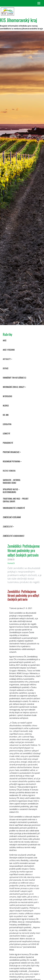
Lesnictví (6, 434)
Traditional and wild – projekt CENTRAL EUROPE (16, 500)
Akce (5, 340)
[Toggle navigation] (39, 3)
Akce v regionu (9, 350)
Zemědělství (8, 527)
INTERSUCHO (7, 396)
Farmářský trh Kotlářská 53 (14, 378)
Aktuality (7, 359)
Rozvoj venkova (9, 471)
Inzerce (6, 406)
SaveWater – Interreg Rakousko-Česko (12, 481)
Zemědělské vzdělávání (12, 517)
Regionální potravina (11, 461)
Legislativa (7, 424)
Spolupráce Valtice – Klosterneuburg (11, 491)
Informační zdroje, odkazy (14, 387)
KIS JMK (6, 415)
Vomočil (11, 563)
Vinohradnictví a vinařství (14, 508)
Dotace (6, 368)
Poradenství (8, 443)
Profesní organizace (11, 452)
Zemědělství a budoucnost (14, 536)
